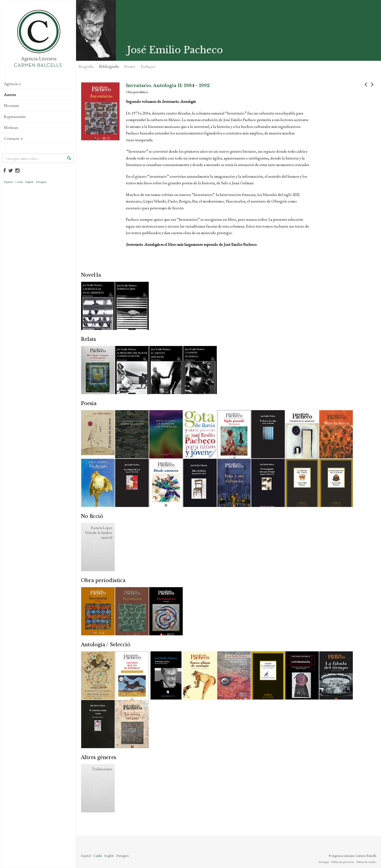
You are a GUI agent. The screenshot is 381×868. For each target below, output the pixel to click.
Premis (130, 66)
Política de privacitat (342, 862)
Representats (15, 116)
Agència (12, 84)
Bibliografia (109, 66)
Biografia (86, 66)
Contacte (13, 138)
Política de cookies (366, 862)
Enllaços (148, 66)
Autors (10, 95)
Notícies (11, 127)
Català (19, 182)
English (29, 182)
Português (41, 182)
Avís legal (324, 862)
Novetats (11, 106)
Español (8, 182)
